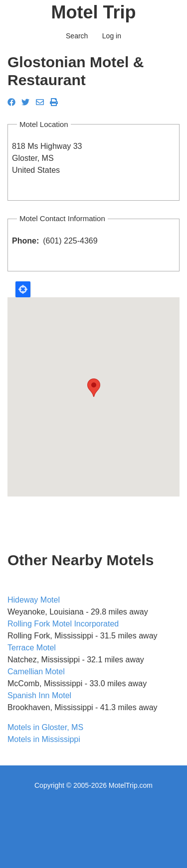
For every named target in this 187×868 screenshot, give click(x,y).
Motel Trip (94, 12)
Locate (23, 289)
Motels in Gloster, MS (45, 727)
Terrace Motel (32, 648)
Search (77, 36)
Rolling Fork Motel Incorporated (63, 624)
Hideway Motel (34, 600)
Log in (112, 36)
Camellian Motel (36, 672)
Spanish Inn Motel (39, 695)
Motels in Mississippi (44, 739)
